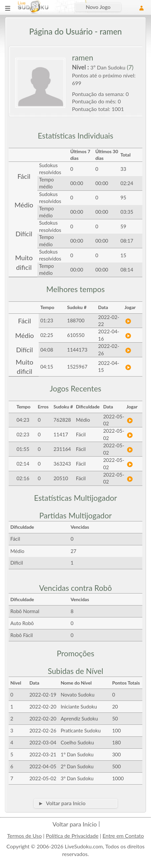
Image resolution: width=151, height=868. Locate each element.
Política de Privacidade (72, 836)
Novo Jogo (98, 7)
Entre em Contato (123, 836)
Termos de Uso (24, 836)
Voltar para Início (75, 824)
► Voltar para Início (62, 803)
